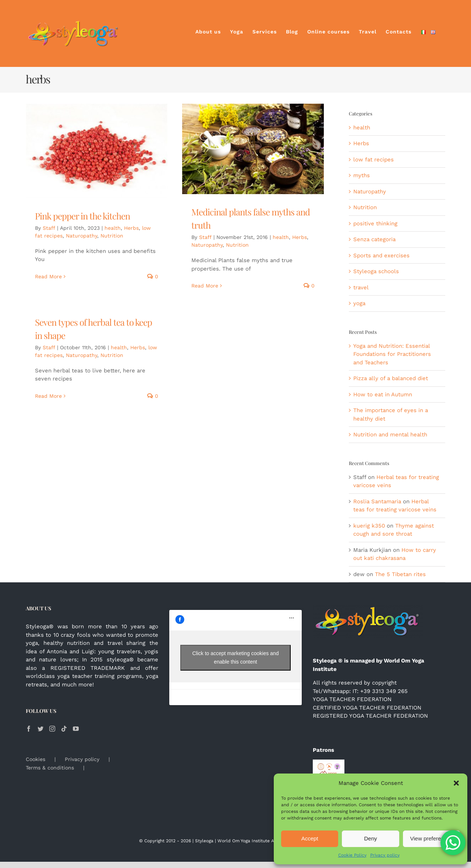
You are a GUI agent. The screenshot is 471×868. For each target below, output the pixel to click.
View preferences (432, 838)
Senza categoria (374, 239)
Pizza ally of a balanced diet (391, 378)
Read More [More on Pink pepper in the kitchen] (48, 276)
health (113, 228)
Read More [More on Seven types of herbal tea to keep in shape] (48, 396)
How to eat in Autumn (383, 394)
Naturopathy (82, 236)
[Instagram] (52, 729)
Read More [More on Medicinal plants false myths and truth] (205, 286)
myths (362, 175)
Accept (310, 838)
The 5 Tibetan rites (400, 574)
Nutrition (112, 236)
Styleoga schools (376, 271)
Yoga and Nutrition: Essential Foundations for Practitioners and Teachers (392, 354)
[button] (456, 783)
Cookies (36, 759)
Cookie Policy (352, 855)
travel (361, 287)
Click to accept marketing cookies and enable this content (235, 658)
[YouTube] (76, 729)
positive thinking (375, 224)
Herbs (131, 228)
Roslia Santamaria (377, 501)
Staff (49, 228)
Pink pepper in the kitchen (82, 216)
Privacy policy (385, 855)
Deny (370, 838)
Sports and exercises (381, 256)
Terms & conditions (50, 768)
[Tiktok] (64, 729)
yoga (359, 303)
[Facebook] (29, 729)
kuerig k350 (369, 526)
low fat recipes (373, 160)
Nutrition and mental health (390, 435)
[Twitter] (40, 729)
